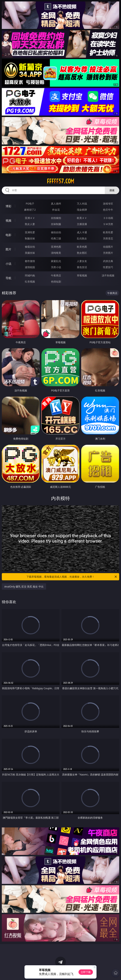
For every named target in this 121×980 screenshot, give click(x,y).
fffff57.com (60, 181)
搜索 (112, 190)
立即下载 (86, 972)
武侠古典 (108, 261)
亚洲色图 (56, 247)
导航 (8, 278)
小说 (8, 264)
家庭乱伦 (56, 261)
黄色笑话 (82, 267)
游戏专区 (108, 204)
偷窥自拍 (30, 247)
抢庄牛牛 (108, 210)
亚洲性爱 (30, 232)
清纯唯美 (56, 253)
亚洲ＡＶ (30, 218)
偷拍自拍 (56, 232)
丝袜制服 (56, 224)
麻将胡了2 (30, 210)
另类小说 (56, 267)
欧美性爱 (108, 232)
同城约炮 (30, 275)
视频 (8, 221)
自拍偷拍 (56, 218)
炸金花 (56, 210)
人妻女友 (82, 261)
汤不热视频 (108, 275)
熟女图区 (82, 253)
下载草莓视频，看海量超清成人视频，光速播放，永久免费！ (72, 577)
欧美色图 (82, 247)
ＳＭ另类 (108, 224)
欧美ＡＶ (82, 218)
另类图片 (108, 253)
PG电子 (30, 204)
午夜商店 (56, 275)
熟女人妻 (30, 224)
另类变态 (108, 238)
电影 (8, 235)
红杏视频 (30, 282)
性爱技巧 (108, 267)
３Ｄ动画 (108, 218)
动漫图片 (108, 247)
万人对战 (82, 204)
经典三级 (56, 238)
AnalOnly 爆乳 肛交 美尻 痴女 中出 (24, 587)
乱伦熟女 (82, 238)
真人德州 (56, 204)
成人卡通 (82, 232)
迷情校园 (30, 267)
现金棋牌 (82, 210)
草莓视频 (82, 275)
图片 (8, 249)
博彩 (8, 206)
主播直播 (82, 224)
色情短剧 (56, 282)
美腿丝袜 (30, 253)
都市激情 (30, 261)
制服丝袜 (30, 238)
